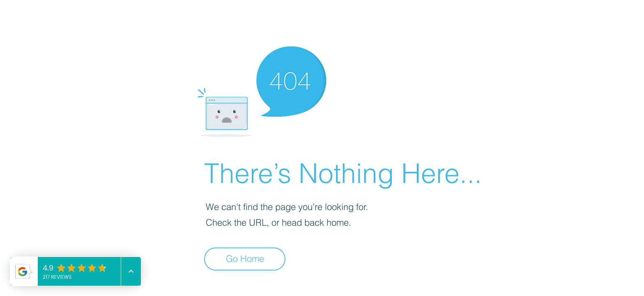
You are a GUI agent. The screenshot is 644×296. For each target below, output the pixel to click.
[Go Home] (245, 259)
